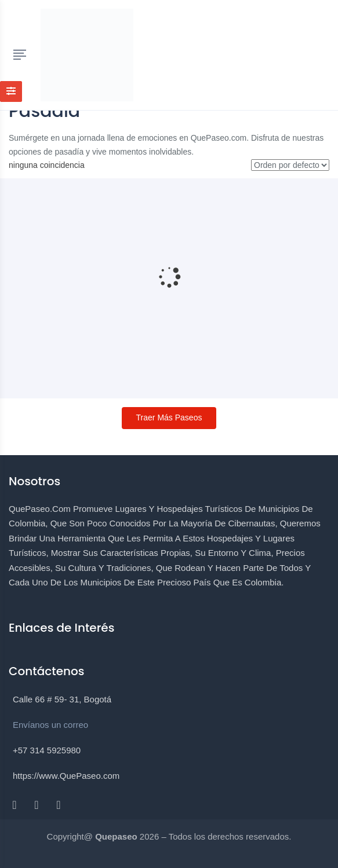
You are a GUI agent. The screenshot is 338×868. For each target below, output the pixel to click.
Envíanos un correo (50, 725)
